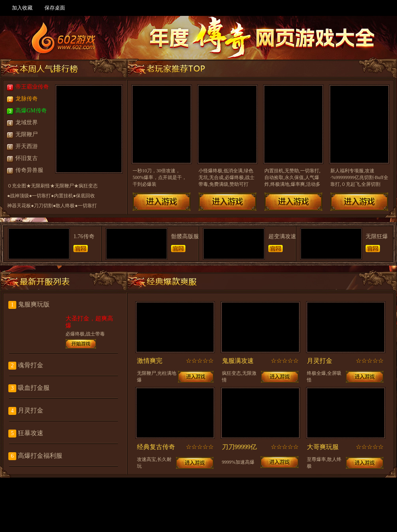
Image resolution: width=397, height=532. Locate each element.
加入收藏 (22, 8)
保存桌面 (55, 8)
